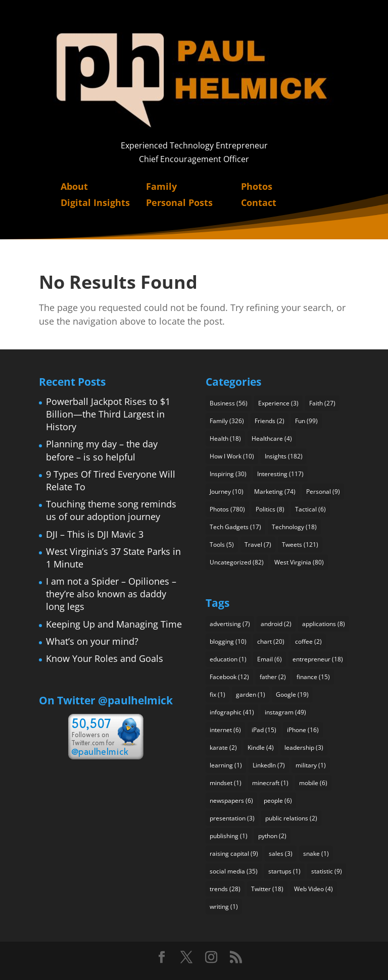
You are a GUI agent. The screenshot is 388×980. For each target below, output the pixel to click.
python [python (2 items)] (272, 836)
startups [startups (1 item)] (284, 871)
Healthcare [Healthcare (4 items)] (272, 439)
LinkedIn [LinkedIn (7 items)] (269, 765)
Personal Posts (179, 202)
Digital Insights (95, 202)
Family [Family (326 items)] (227, 421)
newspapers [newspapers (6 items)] (231, 801)
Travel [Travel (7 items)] (258, 545)
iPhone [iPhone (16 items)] (303, 730)
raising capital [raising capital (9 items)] (234, 854)
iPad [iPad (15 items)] (264, 730)
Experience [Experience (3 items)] (278, 403)
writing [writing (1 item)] (224, 907)
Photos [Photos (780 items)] (227, 509)
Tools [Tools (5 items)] (222, 545)
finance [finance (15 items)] (313, 677)
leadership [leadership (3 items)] (304, 747)
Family (161, 186)
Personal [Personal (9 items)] (323, 492)
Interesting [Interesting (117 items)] (280, 474)
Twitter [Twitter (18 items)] (267, 889)
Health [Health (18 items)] (225, 439)
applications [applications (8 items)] (324, 624)
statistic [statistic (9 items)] (327, 871)
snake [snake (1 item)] (316, 854)
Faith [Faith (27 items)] (322, 403)
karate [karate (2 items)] (223, 747)
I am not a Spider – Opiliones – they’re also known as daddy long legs (111, 594)
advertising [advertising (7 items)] (230, 624)
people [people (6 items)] (278, 801)
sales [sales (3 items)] (281, 854)
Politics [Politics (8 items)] (270, 509)
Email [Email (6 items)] (270, 659)
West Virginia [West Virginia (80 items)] (299, 562)
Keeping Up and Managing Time (114, 624)
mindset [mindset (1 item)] (226, 783)
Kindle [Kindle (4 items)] (261, 747)
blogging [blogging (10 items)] (228, 641)
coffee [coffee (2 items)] (308, 641)
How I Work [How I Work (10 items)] (232, 456)
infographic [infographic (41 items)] (232, 712)
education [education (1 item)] (228, 659)
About (74, 186)
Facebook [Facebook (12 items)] (229, 677)
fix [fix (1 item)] (217, 694)
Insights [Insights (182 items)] (284, 456)
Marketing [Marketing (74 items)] (275, 492)
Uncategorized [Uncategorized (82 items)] (237, 562)
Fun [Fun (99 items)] (306, 421)
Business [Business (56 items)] (229, 403)
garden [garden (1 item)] (251, 694)
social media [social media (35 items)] (234, 871)
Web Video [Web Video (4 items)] (313, 889)
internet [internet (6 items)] (225, 730)
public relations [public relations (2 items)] (291, 818)
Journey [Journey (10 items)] (227, 492)
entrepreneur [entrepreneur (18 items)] (318, 659)
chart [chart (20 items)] (271, 641)
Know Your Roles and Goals (105, 658)
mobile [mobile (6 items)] (313, 783)
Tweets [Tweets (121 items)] (300, 545)
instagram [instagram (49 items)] (285, 712)
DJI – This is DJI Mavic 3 (95, 534)
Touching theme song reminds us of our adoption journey (111, 510)
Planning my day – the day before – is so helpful (102, 450)
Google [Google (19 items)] (292, 694)
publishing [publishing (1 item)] (229, 836)
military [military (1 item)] (311, 765)
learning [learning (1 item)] (226, 765)
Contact (259, 202)
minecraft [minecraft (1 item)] (270, 783)
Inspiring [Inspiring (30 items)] (228, 474)
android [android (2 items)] (276, 624)
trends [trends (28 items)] (225, 889)
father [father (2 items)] (273, 677)
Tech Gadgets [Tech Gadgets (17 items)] (235, 527)
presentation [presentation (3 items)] (232, 818)
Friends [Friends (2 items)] (270, 421)
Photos (257, 186)
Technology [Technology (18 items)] (294, 527)
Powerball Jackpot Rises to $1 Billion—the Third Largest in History (108, 414)
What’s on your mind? (92, 641)
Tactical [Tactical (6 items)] (310, 509)
